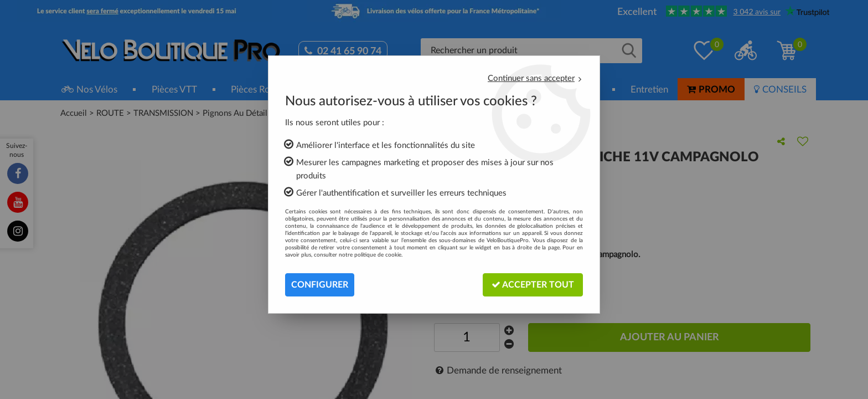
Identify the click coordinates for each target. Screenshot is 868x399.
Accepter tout (533, 285)
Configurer (320, 285)
